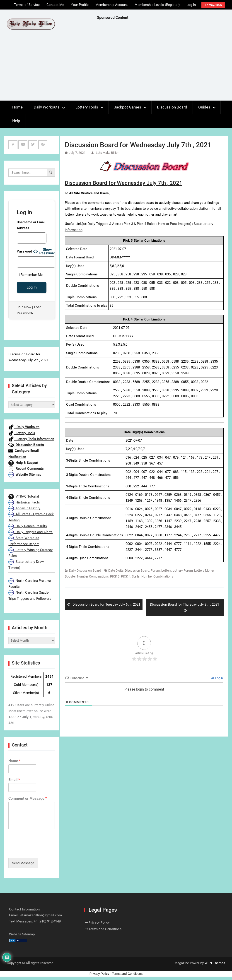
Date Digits (116, 571)
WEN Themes (215, 963)
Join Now (24, 307)
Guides (204, 107)
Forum (155, 571)
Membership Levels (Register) (157, 5)
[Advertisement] (164, 61)
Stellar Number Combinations (152, 576)
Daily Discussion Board (85, 571)
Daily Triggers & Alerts (104, 224)
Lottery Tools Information (31, 439)
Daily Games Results (28, 526)
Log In (191, 5)
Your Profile (80, 5)
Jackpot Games (128, 107)
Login (217, 678)
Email (14, 780)
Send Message (23, 863)
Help (16, 121)
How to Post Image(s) (175, 224)
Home (17, 107)
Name (14, 761)
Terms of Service (27, 5)
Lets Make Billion (108, 153)
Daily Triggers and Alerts (30, 532)
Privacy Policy (99, 922)
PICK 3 (115, 576)
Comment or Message (28, 798)
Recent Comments (26, 469)
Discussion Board (172, 107)
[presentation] (43, 851)
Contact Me (55, 5)
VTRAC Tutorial (24, 496)
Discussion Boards (26, 445)
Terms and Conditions (105, 929)
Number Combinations (93, 576)
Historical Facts (24, 502)
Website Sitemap (25, 474)
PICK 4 (126, 576)
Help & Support (23, 463)
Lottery (166, 571)
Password (24, 251)
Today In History (24, 508)
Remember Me (30, 275)
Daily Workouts (47, 107)
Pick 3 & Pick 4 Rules (140, 224)
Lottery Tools (87, 107)
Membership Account (112, 5)
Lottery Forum (183, 571)
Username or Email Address (31, 225)
